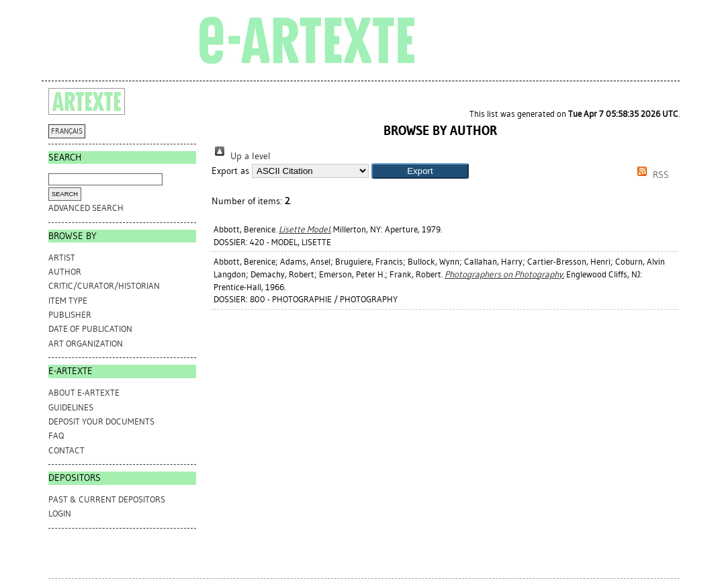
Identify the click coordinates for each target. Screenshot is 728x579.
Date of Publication (90, 329)
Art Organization (86, 344)
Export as (230, 171)
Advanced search (86, 208)
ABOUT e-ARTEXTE (84, 393)
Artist (62, 258)
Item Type (68, 301)
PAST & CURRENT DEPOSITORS (107, 499)
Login (60, 514)
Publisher (70, 315)
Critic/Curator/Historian (104, 286)
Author (65, 272)
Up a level (241, 156)
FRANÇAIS (67, 131)
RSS (651, 175)
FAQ (56, 436)
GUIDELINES (71, 407)
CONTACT (66, 450)
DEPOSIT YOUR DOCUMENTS (101, 421)
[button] (420, 171)
